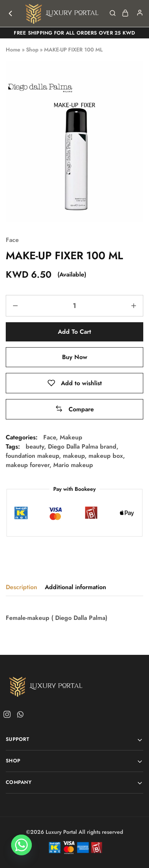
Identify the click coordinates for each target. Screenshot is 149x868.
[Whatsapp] (21, 848)
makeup (74, 456)
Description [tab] (21, 587)
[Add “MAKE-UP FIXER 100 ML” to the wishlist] (75, 383)
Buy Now (75, 357)
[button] (74, 409)
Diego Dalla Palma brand (82, 446)
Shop (32, 50)
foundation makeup (32, 456)
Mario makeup (73, 465)
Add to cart (74, 332)
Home (13, 50)
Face (12, 240)
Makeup (71, 437)
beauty (35, 446)
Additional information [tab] (75, 587)
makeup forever (28, 465)
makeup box (106, 456)
